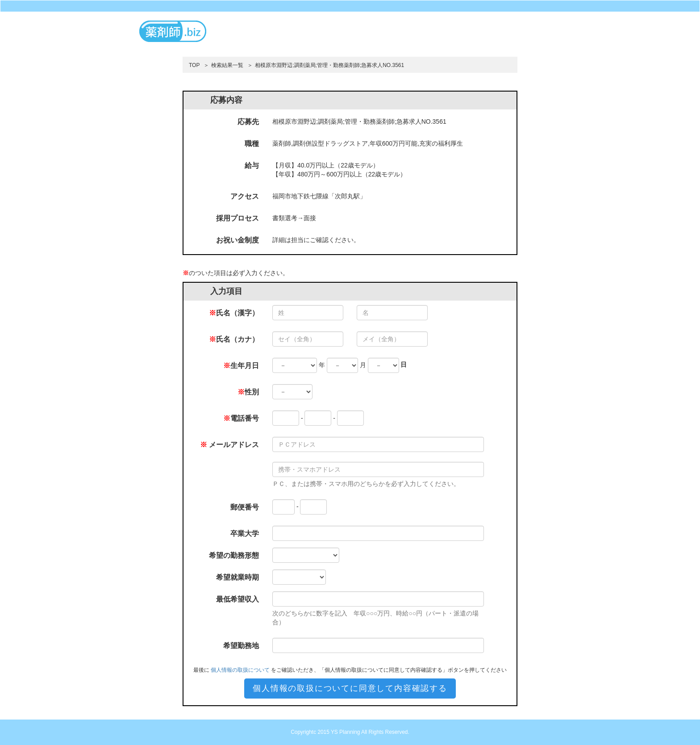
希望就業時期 (237, 577)
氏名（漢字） (234, 313)
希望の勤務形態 (234, 555)
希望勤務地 (241, 646)
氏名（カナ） (234, 339)
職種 (252, 144)
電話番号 (241, 418)
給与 (252, 165)
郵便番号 (245, 507)
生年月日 (241, 366)
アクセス (245, 196)
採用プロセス (237, 218)
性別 (248, 392)
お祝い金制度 (237, 240)
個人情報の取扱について (240, 670)
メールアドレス (229, 445)
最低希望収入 (237, 599)
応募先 (248, 122)
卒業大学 (245, 534)
